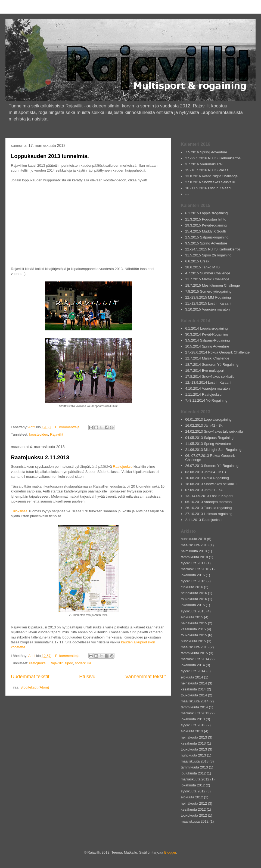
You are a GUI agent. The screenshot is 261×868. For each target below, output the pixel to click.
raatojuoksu (38, 663)
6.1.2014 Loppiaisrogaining (206, 328)
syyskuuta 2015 (193, 611)
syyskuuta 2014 (193, 671)
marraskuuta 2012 (195, 779)
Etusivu (87, 677)
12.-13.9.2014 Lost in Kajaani (208, 382)
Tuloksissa (19, 511)
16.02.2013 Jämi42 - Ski (204, 425)
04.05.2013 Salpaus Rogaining (209, 438)
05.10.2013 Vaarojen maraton (208, 502)
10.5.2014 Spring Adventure (207, 346)
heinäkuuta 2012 (194, 803)
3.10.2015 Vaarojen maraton (207, 309)
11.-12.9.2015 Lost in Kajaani (208, 303)
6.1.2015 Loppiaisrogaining (206, 213)
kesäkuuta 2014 (193, 689)
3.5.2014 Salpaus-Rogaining (207, 340)
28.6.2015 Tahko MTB (202, 267)
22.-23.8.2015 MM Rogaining (208, 297)
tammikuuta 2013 (194, 767)
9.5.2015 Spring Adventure (206, 243)
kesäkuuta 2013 (193, 743)
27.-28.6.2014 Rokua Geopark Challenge (217, 352)
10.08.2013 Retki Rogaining (207, 478)
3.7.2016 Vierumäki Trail (204, 164)
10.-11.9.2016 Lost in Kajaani (208, 188)
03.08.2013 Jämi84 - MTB (206, 472)
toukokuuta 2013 (194, 749)
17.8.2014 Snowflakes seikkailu (210, 376)
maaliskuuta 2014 (195, 701)
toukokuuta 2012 (194, 815)
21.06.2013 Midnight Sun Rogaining (213, 450)
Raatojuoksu (123, 466)
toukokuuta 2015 (194, 635)
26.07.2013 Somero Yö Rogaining (212, 466)
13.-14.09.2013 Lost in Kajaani (209, 496)
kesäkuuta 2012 (193, 809)
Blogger (170, 852)
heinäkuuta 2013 (194, 737)
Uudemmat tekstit (30, 677)
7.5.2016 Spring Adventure (206, 152)
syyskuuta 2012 (193, 791)
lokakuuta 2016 (193, 575)
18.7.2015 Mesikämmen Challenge (212, 285)
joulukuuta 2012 (193, 773)
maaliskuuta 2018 (195, 545)
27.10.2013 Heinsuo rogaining (209, 514)
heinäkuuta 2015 (194, 623)
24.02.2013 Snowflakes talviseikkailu (214, 431)
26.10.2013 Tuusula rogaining (208, 508)
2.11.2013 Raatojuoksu (203, 520)
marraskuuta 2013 (195, 713)
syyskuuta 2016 (193, 581)
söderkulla (83, 663)
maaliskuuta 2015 (195, 647)
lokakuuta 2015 (193, 605)
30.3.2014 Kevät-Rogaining (207, 334)
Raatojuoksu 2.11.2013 (40, 457)
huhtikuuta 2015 (193, 641)
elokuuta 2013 (192, 731)
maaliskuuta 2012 (195, 821)
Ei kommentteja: (68, 427)
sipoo (69, 663)
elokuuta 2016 (192, 587)
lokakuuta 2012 (193, 785)
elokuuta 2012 (192, 797)
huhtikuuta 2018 (193, 539)
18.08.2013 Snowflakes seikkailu (211, 484)
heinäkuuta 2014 (194, 683)
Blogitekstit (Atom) (35, 687)
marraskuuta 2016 (195, 569)
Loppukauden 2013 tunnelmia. (50, 156)
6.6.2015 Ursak (197, 261)
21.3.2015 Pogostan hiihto (206, 219)
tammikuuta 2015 (194, 653)
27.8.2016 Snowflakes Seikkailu (210, 182)
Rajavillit (57, 434)
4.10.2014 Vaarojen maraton (207, 388)
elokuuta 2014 (192, 677)
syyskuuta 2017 (193, 563)
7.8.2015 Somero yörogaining (208, 291)
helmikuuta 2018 (194, 551)
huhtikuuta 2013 (193, 755)
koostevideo (38, 434)
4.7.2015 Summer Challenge (208, 273)
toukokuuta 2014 (194, 695)
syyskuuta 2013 (193, 725)
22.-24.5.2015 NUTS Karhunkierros (213, 249)
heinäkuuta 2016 (194, 593)
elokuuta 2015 (192, 617)
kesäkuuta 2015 (193, 629)
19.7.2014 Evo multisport (205, 371)
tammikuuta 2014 (194, 707)
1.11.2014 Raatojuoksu (203, 394)
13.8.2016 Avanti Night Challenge (211, 176)
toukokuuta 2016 (194, 599)
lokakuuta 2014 (193, 665)
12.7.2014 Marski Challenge (207, 358)
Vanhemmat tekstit (146, 677)
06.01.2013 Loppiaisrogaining (208, 419)
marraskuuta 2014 (195, 659)
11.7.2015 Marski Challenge (207, 279)
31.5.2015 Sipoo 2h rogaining (208, 255)
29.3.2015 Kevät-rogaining (206, 225)
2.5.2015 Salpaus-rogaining (207, 237)
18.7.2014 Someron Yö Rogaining (212, 365)
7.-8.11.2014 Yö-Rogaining (206, 400)
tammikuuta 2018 (194, 557)
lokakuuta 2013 (193, 719)
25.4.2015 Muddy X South (206, 231)
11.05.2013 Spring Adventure (208, 444)
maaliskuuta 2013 (195, 761)
